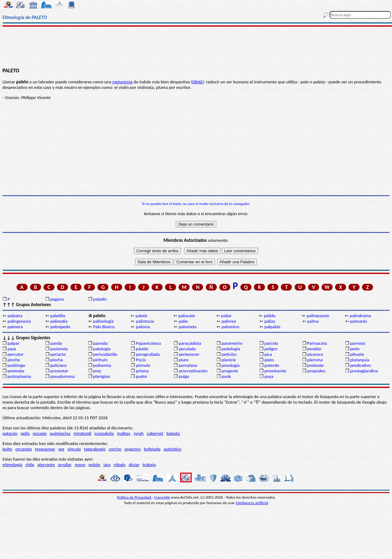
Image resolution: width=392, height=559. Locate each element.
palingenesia (19, 321)
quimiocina (60, 433)
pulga (184, 376)
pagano (57, 299)
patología (102, 349)
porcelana (188, 365)
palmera (15, 327)
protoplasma (19, 376)
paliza (270, 321)
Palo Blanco (104, 327)
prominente (275, 371)
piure (184, 360)
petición (229, 354)
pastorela (59, 349)
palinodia (59, 321)
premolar (16, 371)
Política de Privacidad (135, 497)
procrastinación (193, 371)
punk (226, 376)
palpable (272, 327)
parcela (271, 343)
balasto (173, 433)
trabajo (149, 465)
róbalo (120, 465)
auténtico (172, 449)
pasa (12, 349)
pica (268, 354)
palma (313, 321)
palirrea (229, 321)
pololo (94, 465)
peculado (187, 349)
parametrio (232, 343)
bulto (7, 449)
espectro (132, 449)
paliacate (187, 316)
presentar (59, 371)
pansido (100, 343)
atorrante (46, 465)
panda (56, 343)
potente (272, 365)
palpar (13, 343)
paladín (100, 299)
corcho (115, 449)
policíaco (58, 365)
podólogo (16, 365)
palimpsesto (318, 316)
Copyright (162, 497)
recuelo (40, 433)
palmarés (359, 321)
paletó (141, 316)
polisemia (102, 365)
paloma (143, 327)
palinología (103, 321)
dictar (134, 465)
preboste (315, 365)
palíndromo (361, 316)
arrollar (65, 465)
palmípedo (60, 327)
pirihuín (100, 360)
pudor (142, 376)
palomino (230, 327)
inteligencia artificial (252, 503)
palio (183, 321)
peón (355, 349)
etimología (12, 465)
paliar (226, 316)
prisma (142, 371)
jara (107, 465)
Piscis (141, 360)
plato (269, 360)
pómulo (143, 365)
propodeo (316, 371)
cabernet (155, 433)
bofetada (152, 449)
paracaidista (190, 343)
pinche (14, 360)
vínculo (74, 449)
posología (230, 365)
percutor (15, 354)
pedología (231, 349)
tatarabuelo (95, 449)
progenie (230, 371)
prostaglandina (364, 371)
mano (80, 465)
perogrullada (148, 354)
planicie (229, 360)
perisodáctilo (105, 354)
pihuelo (357, 354)
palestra (15, 316)
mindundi (82, 433)
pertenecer (189, 354)
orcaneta (24, 449)
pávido (142, 349)
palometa (188, 327)
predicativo (360, 365)
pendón (314, 349)
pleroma (315, 360)
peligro (271, 349)
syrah (138, 433)
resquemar (45, 449)
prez (97, 371)
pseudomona (62, 376)
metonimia (123, 82)
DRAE (197, 82)
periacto (58, 354)
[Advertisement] (196, 47)
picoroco (315, 354)
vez (61, 449)
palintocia (145, 321)
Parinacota (317, 343)
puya (269, 376)
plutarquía (360, 360)
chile (30, 465)
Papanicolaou (149, 343)
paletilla (58, 316)
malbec (124, 433)
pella (25, 433)
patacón (10, 433)
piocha (57, 360)
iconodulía (104, 433)
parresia (358, 343)
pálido (270, 316)
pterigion (102, 376)
